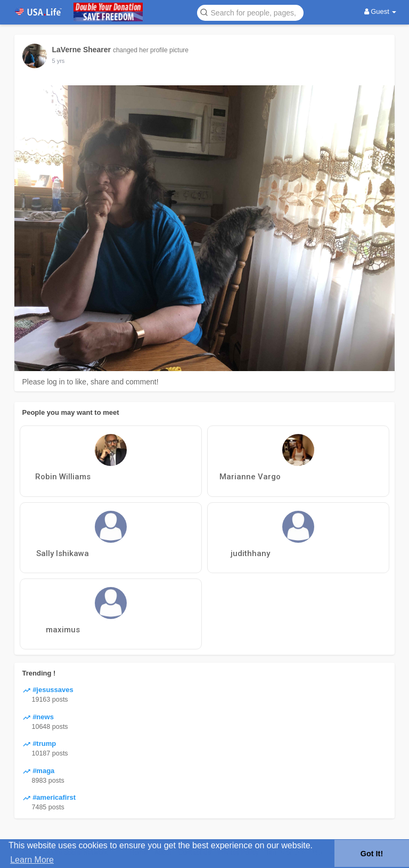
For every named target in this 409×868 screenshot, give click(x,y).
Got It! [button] (372, 854)
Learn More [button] (32, 860)
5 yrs (59, 61)
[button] (250, 12)
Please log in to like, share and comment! (91, 382)
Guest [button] (381, 11)
